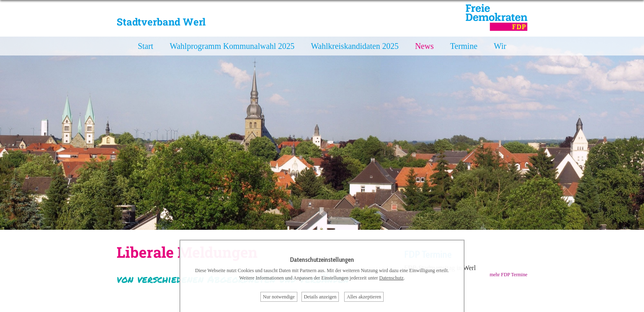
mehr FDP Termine (508, 275)
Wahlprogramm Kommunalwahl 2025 (232, 46)
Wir (500, 46)
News (424, 46)
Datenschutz (391, 278)
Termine (464, 46)
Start (145, 46)
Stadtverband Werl (161, 22)
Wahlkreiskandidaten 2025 (355, 46)
